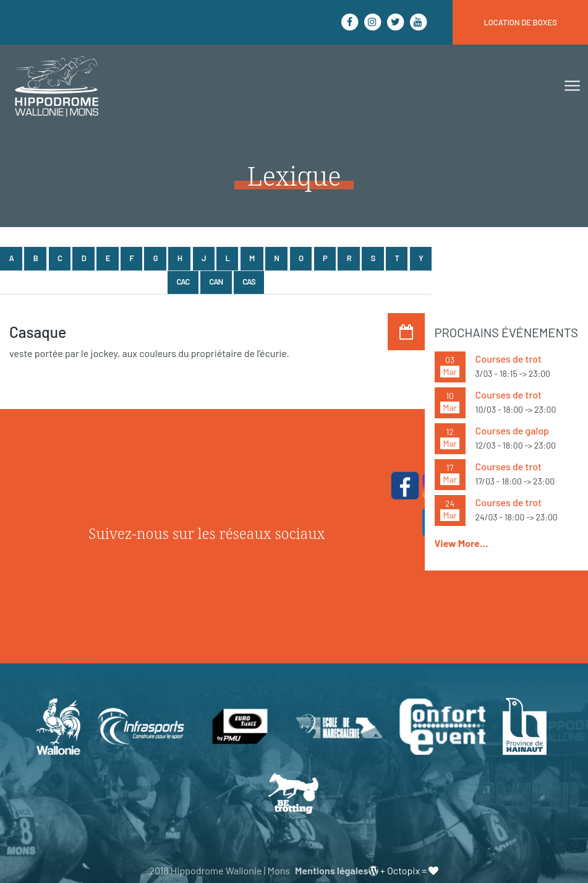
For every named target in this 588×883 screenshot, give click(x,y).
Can (216, 282)
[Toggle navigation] (571, 86)
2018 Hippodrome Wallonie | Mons (220, 870)
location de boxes (520, 22)
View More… (462, 543)
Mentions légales (332, 870)
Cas (249, 282)
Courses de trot (509, 359)
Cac (183, 282)
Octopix (403, 870)
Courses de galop (512, 430)
